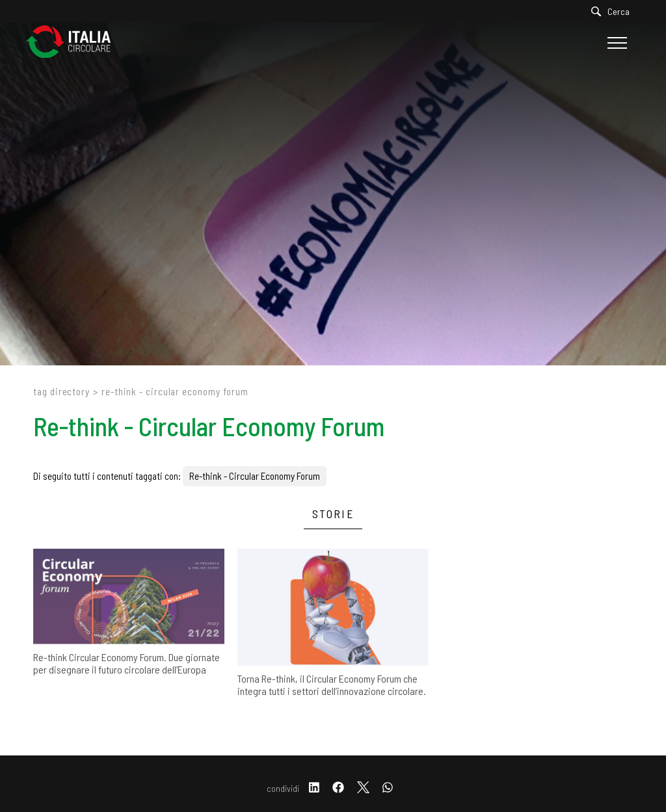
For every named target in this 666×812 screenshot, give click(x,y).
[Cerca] (614, 11)
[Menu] (616, 43)
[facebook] (338, 788)
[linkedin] (314, 788)
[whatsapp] (388, 788)
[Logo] (75, 43)
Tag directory (61, 391)
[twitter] (363, 788)
